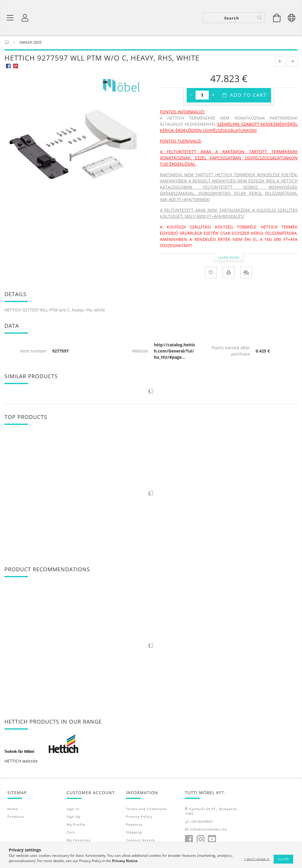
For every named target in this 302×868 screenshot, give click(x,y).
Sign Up (74, 817)
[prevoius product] (280, 62)
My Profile (76, 825)
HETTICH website (21, 761)
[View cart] (277, 18)
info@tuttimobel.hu (209, 830)
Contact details (141, 840)
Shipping (134, 833)
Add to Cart (248, 96)
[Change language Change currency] (292, 18)
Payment (134, 825)
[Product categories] (10, 18)
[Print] (229, 273)
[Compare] (246, 273)
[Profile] (25, 18)
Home (13, 809)
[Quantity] (202, 96)
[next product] (292, 62)
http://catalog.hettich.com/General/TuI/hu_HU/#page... (175, 351)
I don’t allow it (257, 859)
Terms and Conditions (146, 809)
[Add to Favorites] (211, 273)
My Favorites (79, 840)
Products (16, 817)
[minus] (191, 96)
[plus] (213, 96)
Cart (71, 833)
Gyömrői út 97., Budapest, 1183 (211, 812)
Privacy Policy (139, 817)
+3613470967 (201, 822)
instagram (200, 840)
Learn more (229, 258)
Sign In (73, 809)
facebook (189, 840)
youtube (212, 840)
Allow (283, 859)
